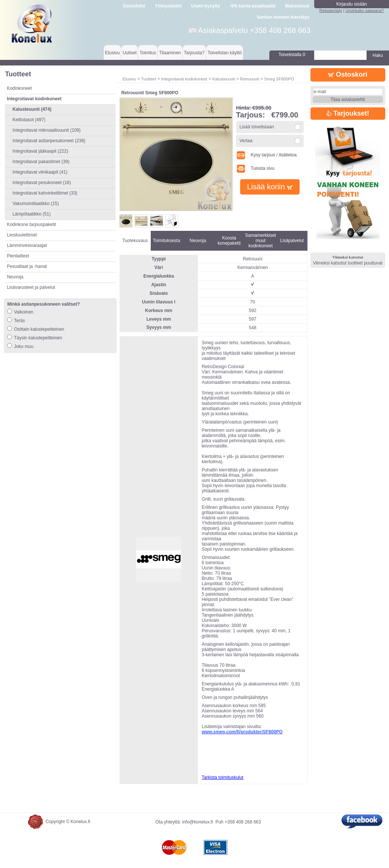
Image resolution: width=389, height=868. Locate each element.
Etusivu (112, 53)
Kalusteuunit (224, 79)
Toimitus (148, 53)
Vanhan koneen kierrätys (283, 17)
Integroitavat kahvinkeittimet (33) (45, 193)
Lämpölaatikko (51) (31, 214)
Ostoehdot (134, 6)
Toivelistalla (292, 55)
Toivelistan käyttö (225, 53)
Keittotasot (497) (29, 120)
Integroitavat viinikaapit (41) (40, 172)
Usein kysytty (206, 6)
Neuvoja (15, 277)
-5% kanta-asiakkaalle (252, 6)
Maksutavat (297, 6)
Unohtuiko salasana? (365, 10)
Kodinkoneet (19, 88)
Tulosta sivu (255, 168)
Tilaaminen (170, 53)
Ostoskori (348, 74)
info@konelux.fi (197, 822)
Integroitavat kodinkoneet (184, 79)
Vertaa (246, 141)
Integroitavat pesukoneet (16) (42, 183)
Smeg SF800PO (279, 79)
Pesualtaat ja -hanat (27, 266)
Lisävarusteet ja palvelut (31, 287)
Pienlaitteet (18, 256)
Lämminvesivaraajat (27, 245)
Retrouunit (250, 79)
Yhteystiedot (168, 6)
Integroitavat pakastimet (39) (41, 162)
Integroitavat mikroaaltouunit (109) (46, 130)
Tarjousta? (194, 53)
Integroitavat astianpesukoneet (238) (49, 141)
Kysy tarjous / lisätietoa (266, 155)
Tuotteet (148, 79)
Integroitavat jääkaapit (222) (40, 151)
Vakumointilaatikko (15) (36, 204)
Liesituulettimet (22, 235)
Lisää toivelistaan (257, 127)
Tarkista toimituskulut (222, 777)
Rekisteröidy (331, 10)
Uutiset (130, 53)
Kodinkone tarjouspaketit (31, 224)
